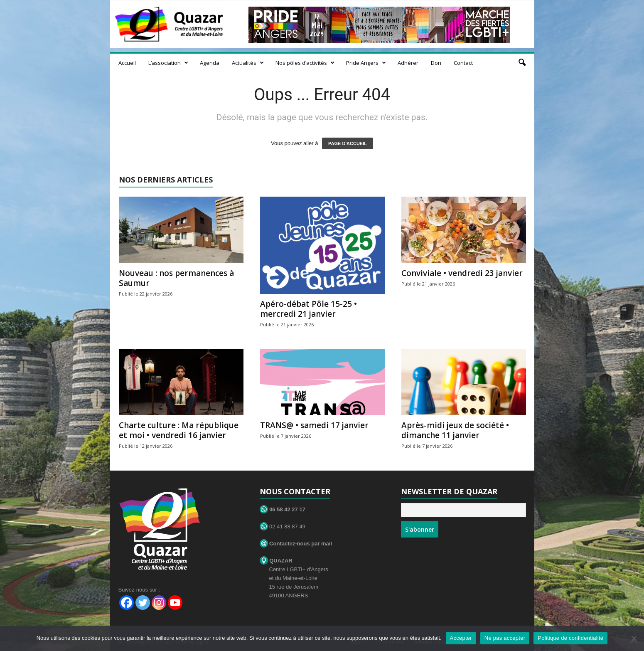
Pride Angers (366, 63)
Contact (463, 63)
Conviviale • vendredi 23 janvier (462, 273)
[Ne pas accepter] (634, 638)
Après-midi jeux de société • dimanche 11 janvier (455, 430)
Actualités (248, 63)
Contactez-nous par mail (296, 544)
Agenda (210, 63)
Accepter (461, 638)
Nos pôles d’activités (305, 63)
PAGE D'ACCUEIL (348, 143)
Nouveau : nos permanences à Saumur (176, 278)
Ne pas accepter (505, 638)
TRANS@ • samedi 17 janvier (314, 425)
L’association (168, 63)
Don (436, 63)
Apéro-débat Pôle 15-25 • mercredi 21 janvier (308, 309)
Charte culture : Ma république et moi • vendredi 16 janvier (179, 430)
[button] (522, 63)
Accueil (127, 63)
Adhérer (408, 63)
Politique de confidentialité (570, 638)
